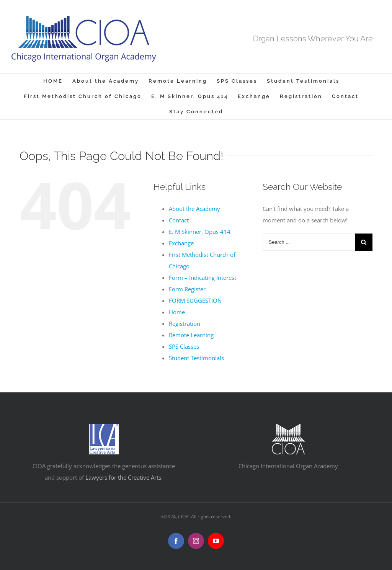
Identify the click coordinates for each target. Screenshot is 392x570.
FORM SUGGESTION (195, 301)
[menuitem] (58, 81)
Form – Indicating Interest (203, 278)
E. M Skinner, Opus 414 (200, 232)
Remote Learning (191, 335)
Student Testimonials (196, 358)
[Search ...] (309, 242)
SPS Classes (184, 346)
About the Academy (194, 209)
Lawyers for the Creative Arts (123, 477)
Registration (185, 323)
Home (177, 312)
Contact (179, 220)
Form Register (187, 289)
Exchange (181, 243)
